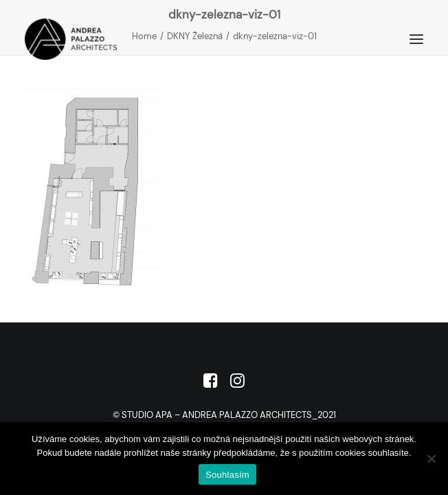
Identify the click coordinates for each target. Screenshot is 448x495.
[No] (431, 459)
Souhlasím (227, 475)
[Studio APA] (71, 39)
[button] (416, 39)
